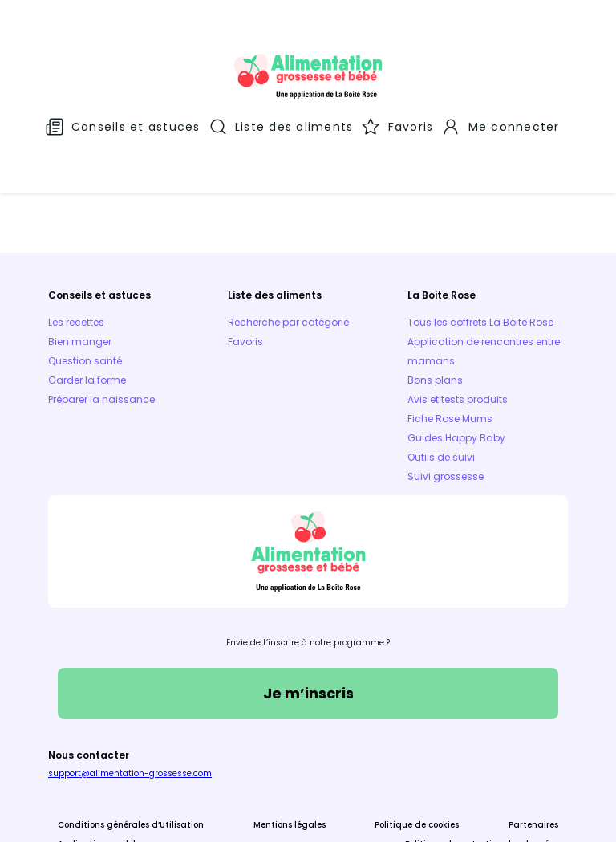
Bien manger (80, 253)
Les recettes (76, 234)
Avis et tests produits (458, 311)
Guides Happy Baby (456, 350)
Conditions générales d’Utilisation (131, 736)
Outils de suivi (441, 369)
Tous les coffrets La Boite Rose (480, 234)
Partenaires (533, 736)
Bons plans (435, 292)
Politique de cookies (417, 736)
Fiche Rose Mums (450, 330)
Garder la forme (87, 292)
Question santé (85, 273)
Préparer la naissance (101, 311)
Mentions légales (290, 736)
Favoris (245, 253)
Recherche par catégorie (288, 234)
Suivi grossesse (446, 388)
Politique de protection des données (482, 756)
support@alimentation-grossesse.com (130, 685)
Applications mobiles (101, 756)
